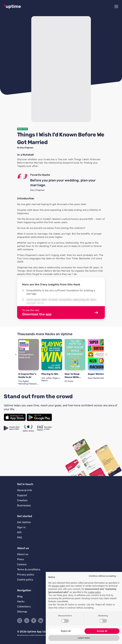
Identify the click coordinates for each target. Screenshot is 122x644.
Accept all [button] (102, 631)
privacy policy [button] (59, 586)
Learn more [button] (84, 638)
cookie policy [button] (94, 592)
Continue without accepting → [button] (104, 576)
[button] (16, 355)
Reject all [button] (66, 631)
